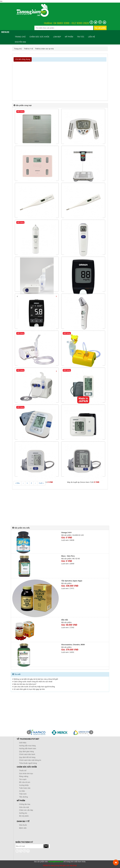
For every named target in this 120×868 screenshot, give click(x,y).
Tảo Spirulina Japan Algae (72, 581)
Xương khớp (24, 785)
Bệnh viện (23, 828)
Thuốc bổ (23, 771)
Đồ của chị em (25, 782)
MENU (5, 32)
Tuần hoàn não (25, 788)
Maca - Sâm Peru (68, 556)
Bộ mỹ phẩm (24, 816)
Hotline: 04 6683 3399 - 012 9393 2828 (66, 23)
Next (91, 732)
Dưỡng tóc (23, 813)
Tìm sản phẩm (100, 28)
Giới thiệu (23, 743)
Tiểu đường (23, 797)
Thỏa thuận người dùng (28, 763)
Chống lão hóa (25, 804)
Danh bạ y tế (23, 821)
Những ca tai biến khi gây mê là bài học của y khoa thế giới (36, 679)
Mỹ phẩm (69, 37)
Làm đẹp (57, 37)
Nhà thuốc (23, 825)
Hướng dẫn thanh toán (28, 748)
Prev (29, 732)
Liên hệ (91, 37)
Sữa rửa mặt (24, 807)
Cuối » (41, 483)
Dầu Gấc (65, 620)
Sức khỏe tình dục (26, 774)
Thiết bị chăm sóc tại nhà (44, 49)
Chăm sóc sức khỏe (39, 37)
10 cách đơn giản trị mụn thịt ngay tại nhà (29, 689)
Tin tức (81, 37)
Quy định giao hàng (26, 751)
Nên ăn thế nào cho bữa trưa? (25, 684)
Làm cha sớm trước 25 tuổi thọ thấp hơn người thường (34, 687)
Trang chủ (20, 37)
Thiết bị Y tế (28, 49)
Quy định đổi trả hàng (27, 757)
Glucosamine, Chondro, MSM (73, 645)
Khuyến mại (20, 42)
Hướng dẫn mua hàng (27, 746)
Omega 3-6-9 (66, 533)
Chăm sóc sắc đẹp (26, 810)
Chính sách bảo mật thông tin (30, 760)
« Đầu (17, 483)
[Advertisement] (60, 81)
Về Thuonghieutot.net (28, 739)
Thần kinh (23, 794)
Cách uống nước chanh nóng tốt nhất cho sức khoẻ (33, 682)
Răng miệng (24, 776)
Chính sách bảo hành (27, 754)
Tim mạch (23, 779)
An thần (22, 791)
